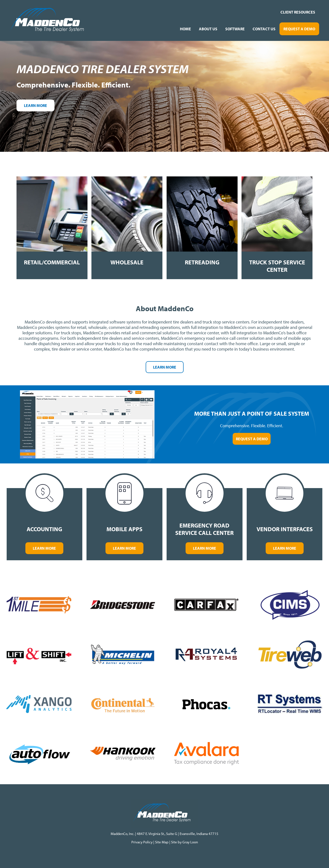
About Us (208, 29)
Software (235, 29)
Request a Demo (299, 29)
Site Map (162, 842)
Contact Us (264, 29)
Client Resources (298, 12)
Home (185, 29)
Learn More (35, 105)
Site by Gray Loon (184, 842)
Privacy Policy (142, 842)
